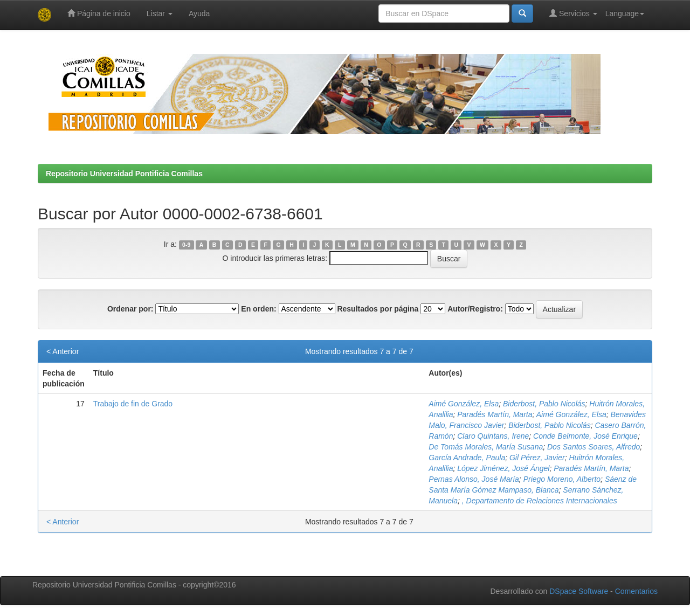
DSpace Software (579, 591)
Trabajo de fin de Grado (133, 404)
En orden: (258, 309)
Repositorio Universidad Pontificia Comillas (124, 174)
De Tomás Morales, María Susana (486, 447)
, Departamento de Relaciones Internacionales (540, 501)
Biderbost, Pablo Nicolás (544, 404)
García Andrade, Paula (467, 458)
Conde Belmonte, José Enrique (585, 436)
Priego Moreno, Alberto (562, 479)
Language (625, 13)
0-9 (186, 245)
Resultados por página (378, 309)
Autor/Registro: (475, 309)
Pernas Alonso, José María (474, 479)
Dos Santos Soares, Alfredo (594, 447)
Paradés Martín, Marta (495, 414)
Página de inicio (99, 13)
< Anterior (63, 351)
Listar (160, 13)
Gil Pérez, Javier (537, 458)
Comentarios (636, 591)
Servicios (573, 13)
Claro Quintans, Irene (493, 436)
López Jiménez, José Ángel (503, 468)
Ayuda (199, 13)
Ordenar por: (130, 309)
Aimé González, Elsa (464, 404)
